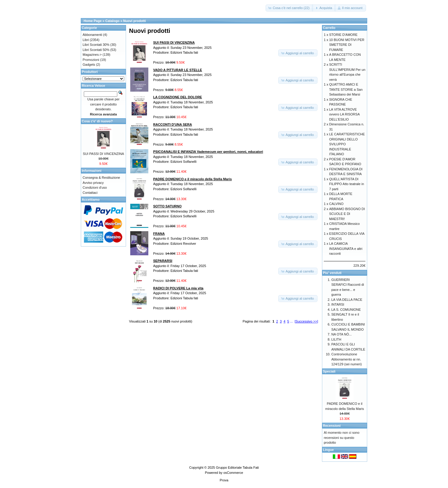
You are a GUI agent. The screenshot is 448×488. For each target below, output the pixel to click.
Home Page (93, 21)
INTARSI (338, 304)
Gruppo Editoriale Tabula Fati (237, 468)
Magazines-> (92, 55)
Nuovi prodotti (135, 21)
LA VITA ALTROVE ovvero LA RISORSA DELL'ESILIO (344, 114)
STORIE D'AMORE (343, 35)
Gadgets (89, 65)
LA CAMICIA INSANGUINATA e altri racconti (346, 249)
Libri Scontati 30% (96, 45)
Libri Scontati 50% (96, 50)
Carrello (329, 28)
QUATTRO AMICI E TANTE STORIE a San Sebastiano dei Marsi (346, 89)
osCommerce (233, 473)
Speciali (329, 371)
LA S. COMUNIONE (346, 310)
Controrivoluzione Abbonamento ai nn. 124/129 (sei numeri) (347, 359)
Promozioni (91, 60)
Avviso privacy (93, 183)
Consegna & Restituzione (101, 178)
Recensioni (332, 426)
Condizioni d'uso (95, 187)
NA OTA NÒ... (342, 334)
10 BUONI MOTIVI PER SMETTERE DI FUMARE (347, 45)
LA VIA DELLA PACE (347, 300)
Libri (86, 40)
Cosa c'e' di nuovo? (97, 121)
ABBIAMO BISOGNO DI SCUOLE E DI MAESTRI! (347, 214)
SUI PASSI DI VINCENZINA (104, 154)
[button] (289, 8)
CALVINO (336, 204)
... (291, 321)
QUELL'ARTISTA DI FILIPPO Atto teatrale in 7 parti (347, 184)
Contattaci (90, 193)
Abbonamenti (92, 35)
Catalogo (112, 21)
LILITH (336, 339)
